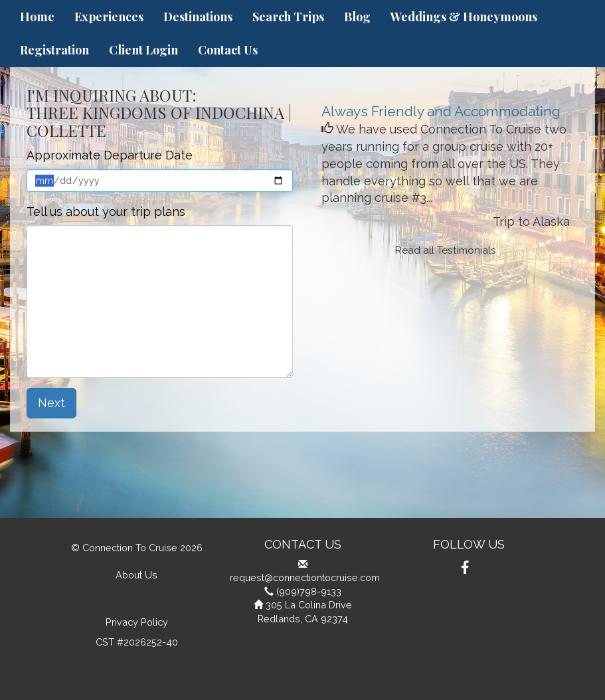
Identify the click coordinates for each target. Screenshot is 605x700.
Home (37, 17)
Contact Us (228, 50)
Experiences (109, 17)
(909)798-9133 (309, 591)
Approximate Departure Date (110, 155)
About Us (136, 575)
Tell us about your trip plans (106, 212)
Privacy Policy (137, 622)
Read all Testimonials (446, 250)
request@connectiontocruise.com (305, 577)
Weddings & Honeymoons (464, 17)
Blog (357, 17)
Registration (54, 50)
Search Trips (288, 17)
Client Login (143, 50)
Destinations (198, 17)
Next (51, 403)
